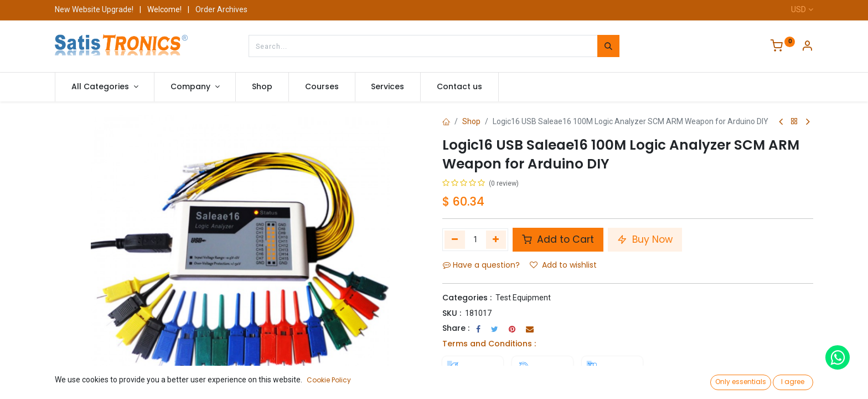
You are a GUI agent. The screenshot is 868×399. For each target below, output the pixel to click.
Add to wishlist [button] (563, 265)
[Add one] (496, 239)
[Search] (608, 46)
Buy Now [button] (645, 239)
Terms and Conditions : (489, 344)
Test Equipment (523, 298)
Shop (471, 121)
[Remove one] (455, 239)
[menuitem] (262, 87)
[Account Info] (807, 47)
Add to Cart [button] (558, 239)
